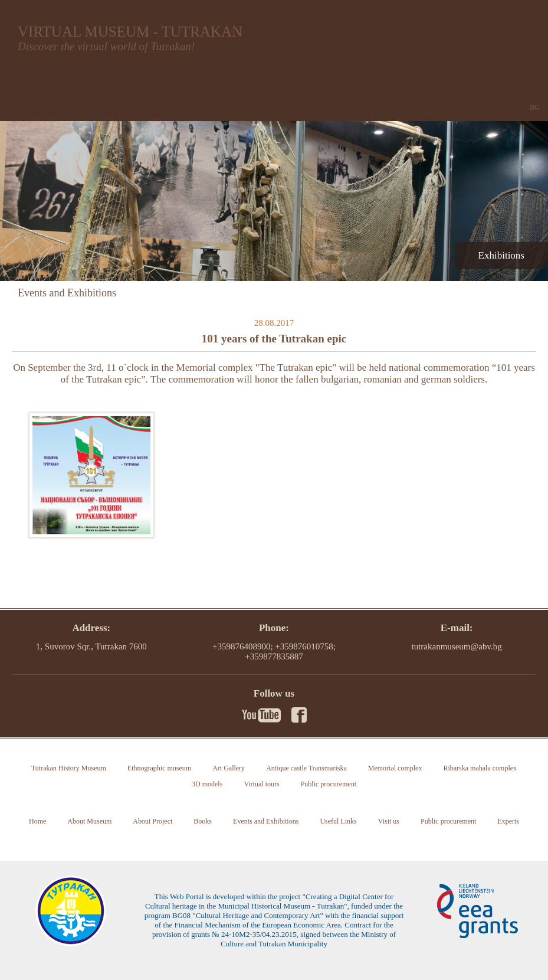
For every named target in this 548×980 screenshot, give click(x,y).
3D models (207, 784)
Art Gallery (229, 768)
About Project (152, 821)
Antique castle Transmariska (306, 768)
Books (203, 821)
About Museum (89, 821)
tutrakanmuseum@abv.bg (457, 646)
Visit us (389, 821)
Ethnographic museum (159, 768)
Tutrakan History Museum (69, 768)
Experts (508, 821)
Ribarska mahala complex (480, 768)
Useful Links (338, 821)
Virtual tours (261, 784)
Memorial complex (395, 768)
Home (37, 821)
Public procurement (329, 784)
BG (535, 107)
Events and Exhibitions (266, 821)
